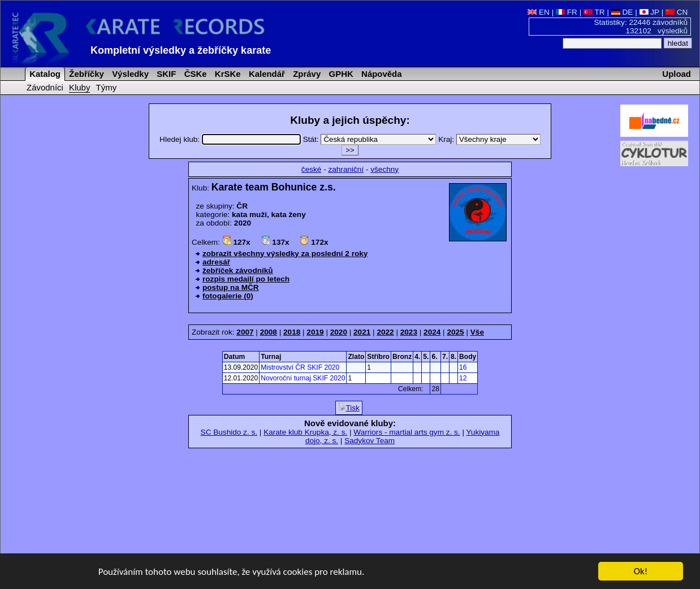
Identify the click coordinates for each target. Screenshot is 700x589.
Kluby (79, 87)
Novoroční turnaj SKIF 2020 (303, 378)
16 (463, 367)
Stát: (371, 139)
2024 (432, 332)
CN (677, 12)
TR (594, 12)
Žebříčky (85, 74)
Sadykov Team (370, 441)
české (312, 169)
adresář (216, 262)
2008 (269, 332)
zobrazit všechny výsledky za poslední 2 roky (285, 254)
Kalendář (266, 74)
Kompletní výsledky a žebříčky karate (181, 50)
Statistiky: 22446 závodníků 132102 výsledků (641, 27)
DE (622, 12)
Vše (477, 332)
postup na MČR (231, 287)
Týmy (107, 87)
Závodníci (45, 87)
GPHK (340, 74)
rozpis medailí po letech (246, 279)
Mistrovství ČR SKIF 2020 (300, 367)
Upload (677, 74)
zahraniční (346, 169)
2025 (455, 332)
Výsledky (129, 74)
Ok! (641, 572)
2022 (385, 332)
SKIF (165, 74)
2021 (362, 332)
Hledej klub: (231, 139)
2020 (339, 332)
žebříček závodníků (238, 270)
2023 (409, 332)
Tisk (349, 408)
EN (539, 12)
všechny (384, 169)
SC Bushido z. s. (229, 432)
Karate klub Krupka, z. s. (305, 432)
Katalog (44, 74)
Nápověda (381, 74)
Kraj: (489, 139)
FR (567, 12)
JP (649, 12)
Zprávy (306, 74)
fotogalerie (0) (228, 296)
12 (463, 378)
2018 (292, 332)
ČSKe (195, 74)
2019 (315, 332)
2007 (245, 332)
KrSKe (227, 74)
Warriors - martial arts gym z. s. (407, 432)
